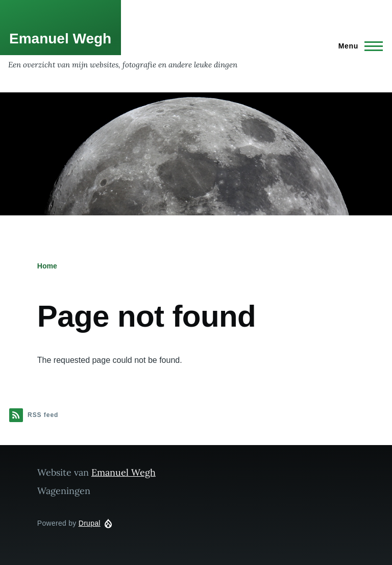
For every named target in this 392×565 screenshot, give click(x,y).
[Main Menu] (358, 46)
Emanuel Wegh (60, 39)
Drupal (90, 523)
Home (47, 266)
